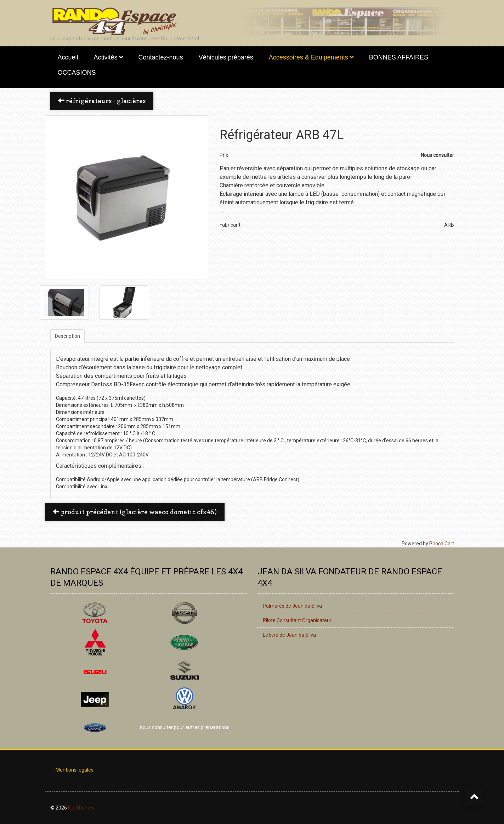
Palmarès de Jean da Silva (292, 606)
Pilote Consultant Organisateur (297, 620)
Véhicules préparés (226, 57)
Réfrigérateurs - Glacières (102, 101)
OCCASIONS (77, 73)
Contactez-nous (161, 57)
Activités (106, 57)
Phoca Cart (442, 544)
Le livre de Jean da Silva (289, 635)
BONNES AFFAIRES (399, 57)
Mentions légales (75, 770)
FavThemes (81, 808)
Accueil (68, 57)
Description (67, 336)
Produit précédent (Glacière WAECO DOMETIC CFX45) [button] (135, 512)
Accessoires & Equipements (308, 57)
